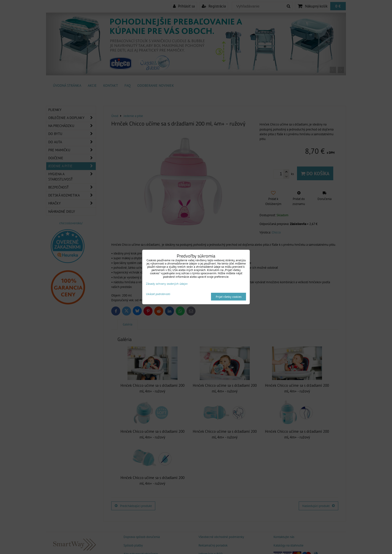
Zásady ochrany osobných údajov (167, 284)
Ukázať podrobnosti (158, 294)
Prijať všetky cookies (229, 297)
